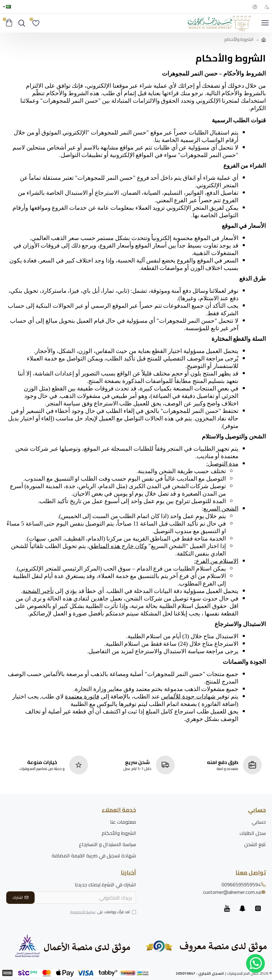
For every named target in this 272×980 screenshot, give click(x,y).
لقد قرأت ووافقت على (103, 912)
